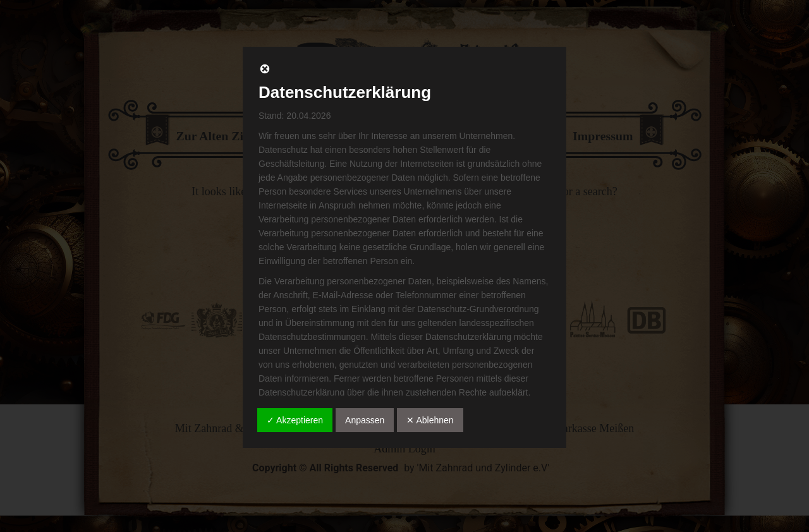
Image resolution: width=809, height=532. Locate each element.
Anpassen (365, 420)
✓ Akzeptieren (295, 420)
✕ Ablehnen (430, 420)
